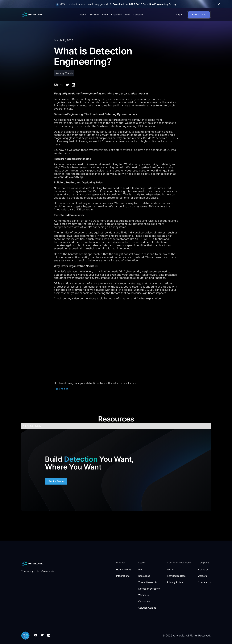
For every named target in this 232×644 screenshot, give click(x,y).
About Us (203, 570)
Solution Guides (147, 608)
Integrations (123, 576)
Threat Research (147, 582)
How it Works (124, 570)
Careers (202, 576)
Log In (179, 15)
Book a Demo (56, 482)
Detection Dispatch (149, 589)
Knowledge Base (176, 576)
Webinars (143, 595)
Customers (116, 15)
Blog (141, 570)
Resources (144, 576)
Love (128, 15)
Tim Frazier (61, 389)
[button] (83, 15)
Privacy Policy (175, 582)
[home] (33, 15)
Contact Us (204, 582)
